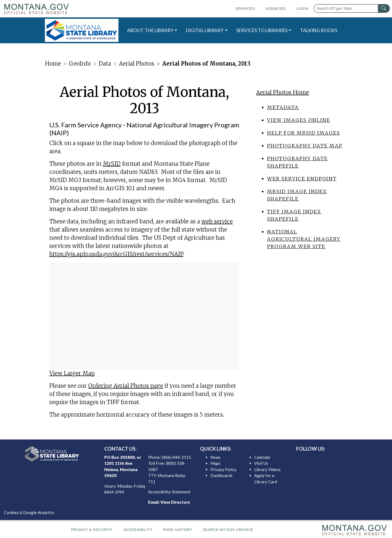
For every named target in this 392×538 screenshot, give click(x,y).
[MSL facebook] (327, 459)
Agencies (275, 9)
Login (302, 9)
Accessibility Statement (169, 492)
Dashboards (221, 475)
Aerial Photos (137, 64)
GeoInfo (80, 64)
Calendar (262, 457)
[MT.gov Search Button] (384, 8)
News (215, 457)
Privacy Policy (223, 469)
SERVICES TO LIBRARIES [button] (262, 30)
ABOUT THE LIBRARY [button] (150, 30)
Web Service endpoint (302, 179)
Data (105, 64)
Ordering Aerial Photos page (126, 386)
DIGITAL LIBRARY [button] (205, 30)
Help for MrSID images (304, 133)
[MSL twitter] (336, 459)
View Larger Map (72, 373)
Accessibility (138, 530)
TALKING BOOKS (319, 30)
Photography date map (305, 146)
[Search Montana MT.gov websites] (352, 8)
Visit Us (261, 463)
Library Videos (267, 469)
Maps (215, 463)
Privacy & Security (92, 530)
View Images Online (299, 120)
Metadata (283, 107)
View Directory (175, 502)
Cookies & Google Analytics (29, 512)
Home (53, 64)
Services (245, 9)
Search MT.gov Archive (228, 530)
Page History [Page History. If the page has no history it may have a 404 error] (178, 530)
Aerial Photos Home (283, 92)
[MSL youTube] (353, 459)
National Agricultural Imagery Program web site (304, 239)
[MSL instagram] (344, 459)
